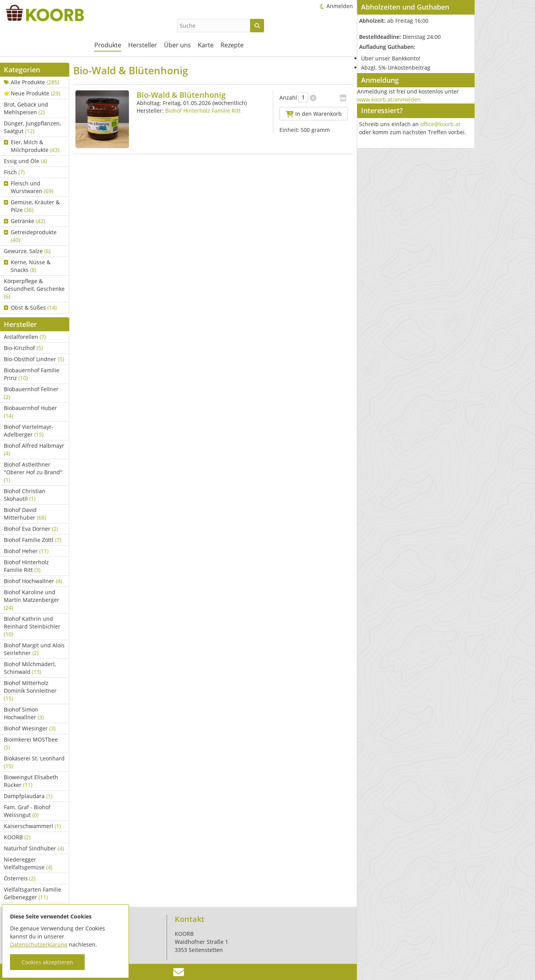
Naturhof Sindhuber (34, 848)
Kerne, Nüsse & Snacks (27, 266)
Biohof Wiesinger (30, 728)
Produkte (108, 45)
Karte (206, 45)
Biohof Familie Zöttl (33, 540)
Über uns (177, 45)
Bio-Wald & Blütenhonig (181, 95)
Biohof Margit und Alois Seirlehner (34, 649)
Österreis (20, 878)
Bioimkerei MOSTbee (31, 743)
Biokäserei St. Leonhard (34, 762)
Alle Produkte (31, 82)
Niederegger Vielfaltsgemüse (28, 863)
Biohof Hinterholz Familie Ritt (26, 566)
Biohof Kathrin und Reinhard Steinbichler (32, 626)
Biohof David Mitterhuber (25, 514)
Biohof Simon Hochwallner (24, 713)
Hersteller (143, 45)
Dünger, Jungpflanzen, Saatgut (32, 127)
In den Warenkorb (314, 114)
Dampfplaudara (28, 796)
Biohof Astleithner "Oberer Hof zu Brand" (33, 472)
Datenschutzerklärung (39, 944)
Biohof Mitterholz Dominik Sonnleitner (30, 691)
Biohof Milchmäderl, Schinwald (30, 668)
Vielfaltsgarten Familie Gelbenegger (33, 893)
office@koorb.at (440, 124)
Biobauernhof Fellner (31, 393)
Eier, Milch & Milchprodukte (32, 146)
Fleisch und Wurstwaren (28, 187)
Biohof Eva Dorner (31, 529)
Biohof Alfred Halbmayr (34, 449)
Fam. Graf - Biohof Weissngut (27, 811)
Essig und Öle (25, 161)
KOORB (17, 837)
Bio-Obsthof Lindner (34, 359)
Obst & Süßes (30, 307)
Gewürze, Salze (27, 251)
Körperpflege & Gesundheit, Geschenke (34, 289)
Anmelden (340, 6)
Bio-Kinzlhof (23, 348)
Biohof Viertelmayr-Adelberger (29, 431)
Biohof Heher (26, 551)
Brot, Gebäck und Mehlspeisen (26, 108)
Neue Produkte (32, 93)
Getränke (24, 221)
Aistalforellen (25, 337)
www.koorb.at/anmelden (389, 99)
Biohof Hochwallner (33, 581)
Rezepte (232, 45)
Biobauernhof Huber (30, 412)
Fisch (14, 172)
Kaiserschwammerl (32, 826)
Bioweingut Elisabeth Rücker (31, 781)
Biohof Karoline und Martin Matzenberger (32, 600)
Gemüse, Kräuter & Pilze (32, 206)
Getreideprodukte (30, 236)
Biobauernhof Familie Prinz (32, 374)
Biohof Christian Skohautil (25, 495)
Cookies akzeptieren (47, 962)
